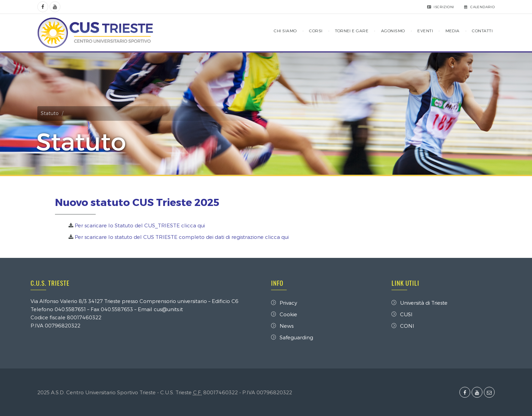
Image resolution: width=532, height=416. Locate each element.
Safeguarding (292, 337)
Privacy (284, 303)
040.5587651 (70, 309)
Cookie (284, 314)
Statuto (50, 113)
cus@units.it (168, 309)
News (282, 326)
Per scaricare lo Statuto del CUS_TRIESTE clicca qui (140, 225)
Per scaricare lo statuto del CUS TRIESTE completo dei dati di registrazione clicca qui (182, 237)
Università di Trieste (420, 303)
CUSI (402, 314)
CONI (403, 326)
